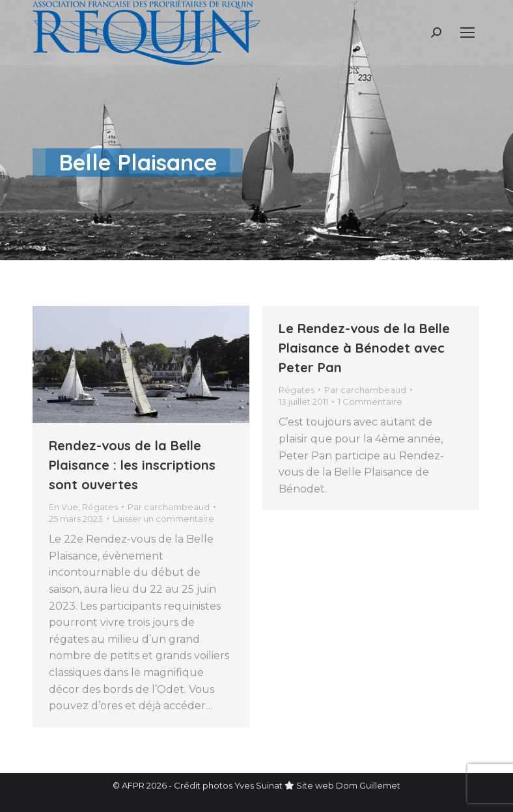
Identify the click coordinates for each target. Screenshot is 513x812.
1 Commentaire (370, 401)
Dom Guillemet (368, 785)
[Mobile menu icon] (467, 33)
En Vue (63, 507)
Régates (100, 507)
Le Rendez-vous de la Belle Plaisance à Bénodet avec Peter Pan (364, 348)
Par (169, 507)
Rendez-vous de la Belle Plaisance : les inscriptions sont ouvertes (132, 465)
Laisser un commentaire (163, 519)
